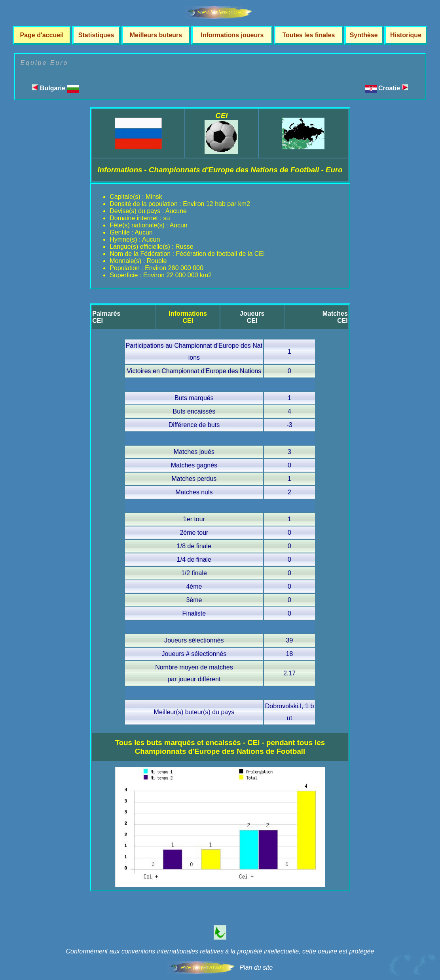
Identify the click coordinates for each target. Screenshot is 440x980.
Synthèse (364, 35)
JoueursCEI (252, 317)
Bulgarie (55, 88)
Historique (406, 35)
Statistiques (96, 35)
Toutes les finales (308, 35)
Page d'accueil (42, 35)
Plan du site (256, 968)
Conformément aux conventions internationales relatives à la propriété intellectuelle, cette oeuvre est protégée (220, 951)
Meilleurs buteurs (156, 35)
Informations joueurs (232, 35)
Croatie (393, 88)
